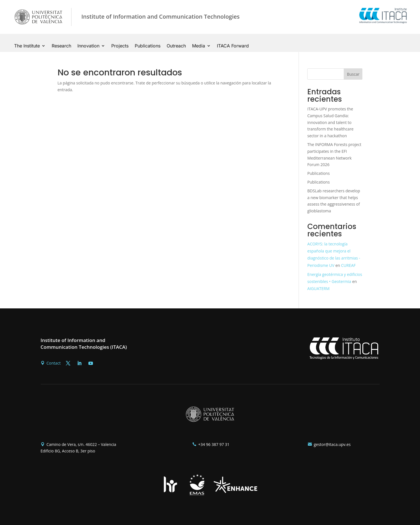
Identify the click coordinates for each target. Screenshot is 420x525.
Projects (120, 46)
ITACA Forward (233, 46)
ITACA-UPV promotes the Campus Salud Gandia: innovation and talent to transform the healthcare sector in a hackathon (330, 122)
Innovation (88, 46)
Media (199, 46)
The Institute (27, 46)
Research (61, 46)
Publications (148, 46)
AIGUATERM (318, 288)
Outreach (176, 46)
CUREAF (349, 265)
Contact (54, 363)
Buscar (353, 74)
